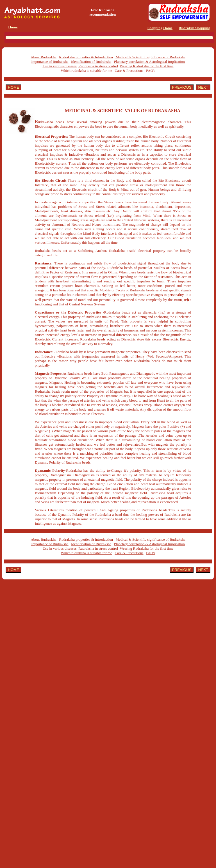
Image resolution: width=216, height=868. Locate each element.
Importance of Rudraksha (50, 62)
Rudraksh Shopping (194, 28)
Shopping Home (160, 28)
